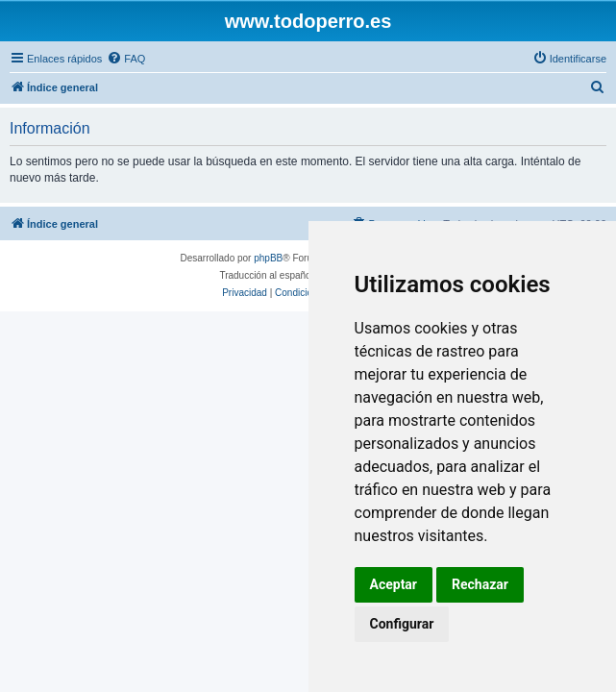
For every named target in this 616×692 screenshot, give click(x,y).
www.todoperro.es (308, 21)
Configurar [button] (402, 624)
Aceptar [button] (394, 584)
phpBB (268, 258)
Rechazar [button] (480, 584)
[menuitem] (126, 59)
